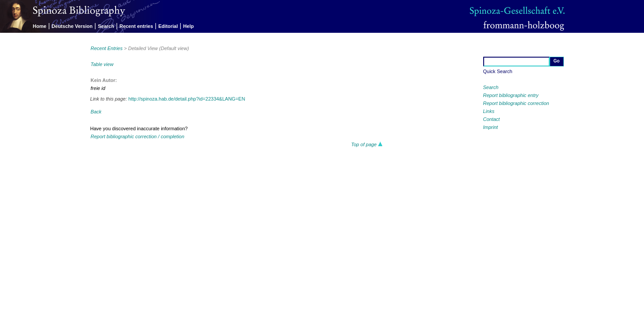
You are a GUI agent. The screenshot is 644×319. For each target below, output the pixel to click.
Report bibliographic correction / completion (138, 136)
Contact (492, 119)
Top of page (367, 144)
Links (489, 111)
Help (189, 26)
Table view (102, 64)
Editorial (168, 26)
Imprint (491, 127)
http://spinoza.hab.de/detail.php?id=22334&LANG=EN (187, 99)
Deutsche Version (72, 26)
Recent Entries (107, 48)
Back (96, 112)
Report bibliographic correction (516, 103)
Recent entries (136, 26)
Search (106, 26)
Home (40, 26)
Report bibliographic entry (511, 95)
